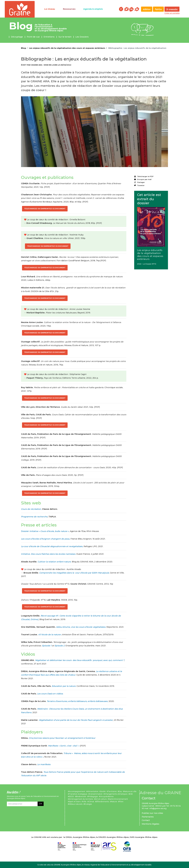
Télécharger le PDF (144, 176)
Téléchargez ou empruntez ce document (45, 209)
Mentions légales (151, 824)
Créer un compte (172, 13)
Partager (140, 182)
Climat (91, 802)
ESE (131, 794)
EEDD (72, 796)
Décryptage (17, 37)
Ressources (69, 9)
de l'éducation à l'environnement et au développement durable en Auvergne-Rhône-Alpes (51, 28)
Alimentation (93, 791)
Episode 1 (47, 646)
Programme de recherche (34, 517)
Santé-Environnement (118, 799)
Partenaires (148, 817)
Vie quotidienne (107, 796)
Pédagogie (93, 796)
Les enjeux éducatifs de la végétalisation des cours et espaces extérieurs (67, 48)
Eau (120, 791)
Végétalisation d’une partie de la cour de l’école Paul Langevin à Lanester (76, 720)
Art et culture (101, 799)
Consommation (96, 794)
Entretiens (49, 37)
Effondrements (103, 802)
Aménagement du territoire (81, 799)
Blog (21, 26)
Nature (114, 802)
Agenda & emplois (93, 9)
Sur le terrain (65, 37)
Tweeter (139, 185)
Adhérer (147, 9)
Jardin (103, 791)
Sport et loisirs (75, 802)
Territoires (112, 791)
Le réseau (50, 9)
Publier (158, 9)
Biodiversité (81, 796)
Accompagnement (77, 791)
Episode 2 (60, 646)
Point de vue (33, 37)
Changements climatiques (116, 794)
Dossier (45, 531)
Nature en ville (130, 791)
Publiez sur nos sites (152, 813)
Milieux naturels (76, 804)
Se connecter (172, 9)
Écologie (88, 804)
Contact (146, 820)
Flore (121, 802)
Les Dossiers (82, 37)
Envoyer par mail (143, 179)
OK (41, 804)
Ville (85, 802)
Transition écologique (78, 794)
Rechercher (115, 9)
